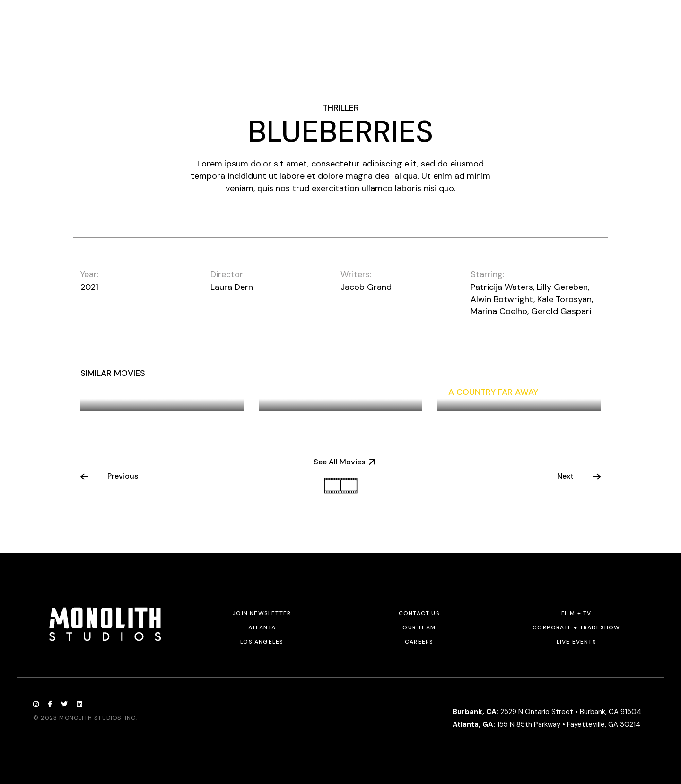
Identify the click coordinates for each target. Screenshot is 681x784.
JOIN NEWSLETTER (262, 613)
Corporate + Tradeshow (576, 627)
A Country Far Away (493, 392)
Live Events (576, 642)
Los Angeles (262, 642)
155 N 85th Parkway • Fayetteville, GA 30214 (546, 724)
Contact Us (419, 613)
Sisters (109, 392)
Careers (419, 642)
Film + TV (576, 613)
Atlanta (262, 627)
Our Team (419, 627)
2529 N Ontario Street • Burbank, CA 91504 (547, 712)
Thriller (341, 108)
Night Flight (298, 392)
